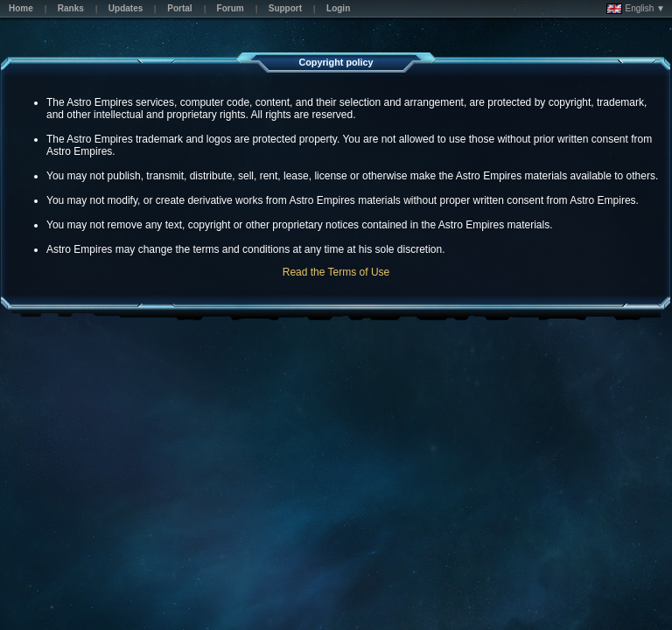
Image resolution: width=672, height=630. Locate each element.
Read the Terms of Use (336, 272)
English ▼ (636, 9)
